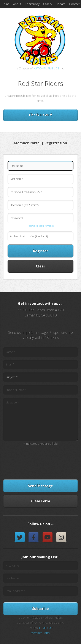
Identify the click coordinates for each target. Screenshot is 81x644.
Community (32, 4)
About (17, 4)
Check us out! (41, 115)
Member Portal (41, 633)
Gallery (48, 4)
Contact (74, 4)
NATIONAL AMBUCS (46, 68)
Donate (60, 4)
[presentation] (41, 461)
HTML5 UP (46, 628)
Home (6, 4)
